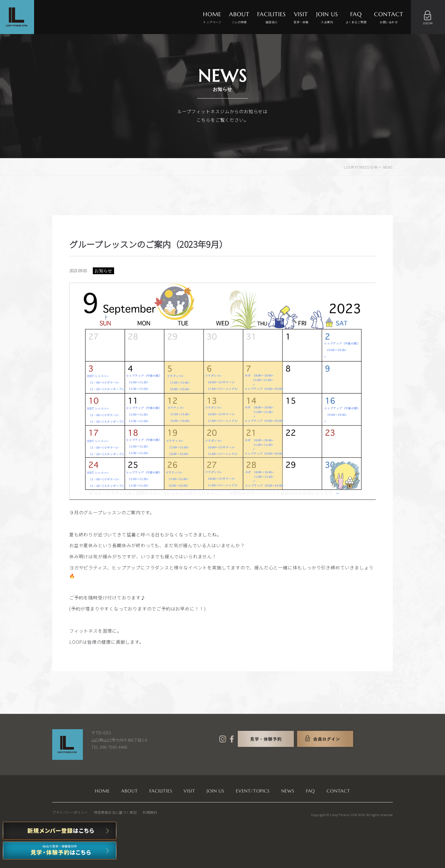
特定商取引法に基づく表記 (115, 812)
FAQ (356, 18)
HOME (212, 18)
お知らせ (103, 271)
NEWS (288, 791)
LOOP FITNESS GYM (361, 167)
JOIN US (327, 18)
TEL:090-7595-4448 (109, 747)
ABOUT (239, 18)
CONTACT (389, 18)
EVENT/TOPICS (253, 791)
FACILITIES (271, 18)
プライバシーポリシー (70, 812)
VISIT (301, 18)
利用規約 (150, 812)
